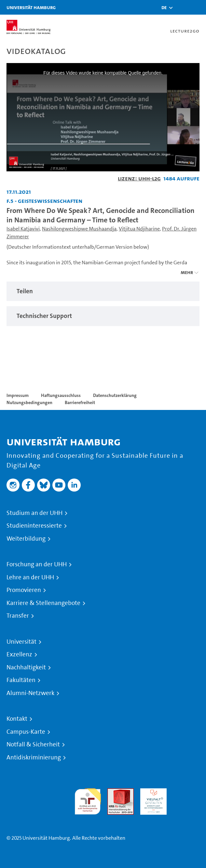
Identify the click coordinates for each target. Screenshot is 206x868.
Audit (114, 792)
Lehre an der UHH (30, 577)
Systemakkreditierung (186, 792)
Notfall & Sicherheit (33, 744)
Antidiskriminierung (34, 757)
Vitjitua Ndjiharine (139, 229)
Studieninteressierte (34, 526)
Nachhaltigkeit (26, 667)
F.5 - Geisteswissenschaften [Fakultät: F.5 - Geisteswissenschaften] (44, 201)
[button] (164, 7)
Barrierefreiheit (80, 402)
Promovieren (24, 590)
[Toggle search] (182, 7)
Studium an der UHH (34, 513)
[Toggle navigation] (198, 7)
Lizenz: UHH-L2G (139, 178)
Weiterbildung (26, 539)
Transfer (18, 616)
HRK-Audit (152, 792)
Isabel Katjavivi (23, 229)
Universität (21, 642)
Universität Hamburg (31, 7)
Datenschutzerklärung (115, 395)
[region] (103, 291)
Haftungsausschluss (61, 395)
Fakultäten (21, 680)
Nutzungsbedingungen (29, 402)
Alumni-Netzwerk (30, 693)
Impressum (18, 395)
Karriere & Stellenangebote (43, 603)
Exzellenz (19, 654)
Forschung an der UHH (37, 564)
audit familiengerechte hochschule (88, 800)
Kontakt (17, 719)
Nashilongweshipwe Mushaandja (79, 229)
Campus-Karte (26, 732)
